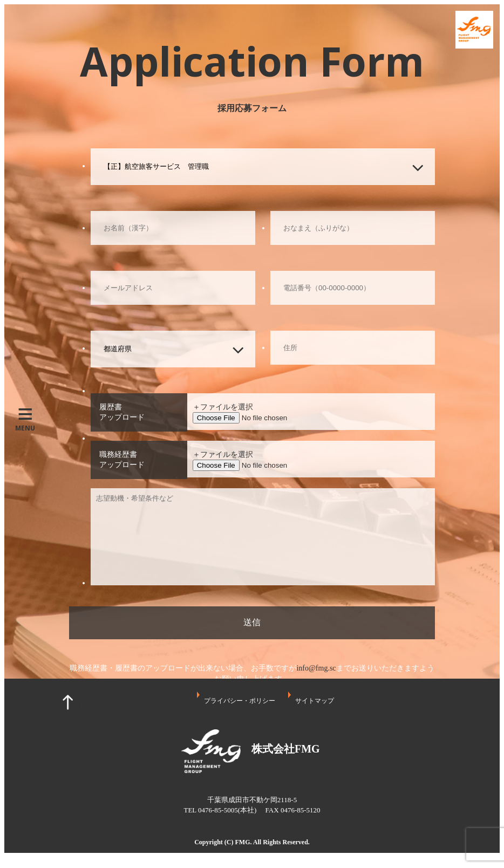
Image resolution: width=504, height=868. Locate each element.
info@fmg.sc (316, 668)
